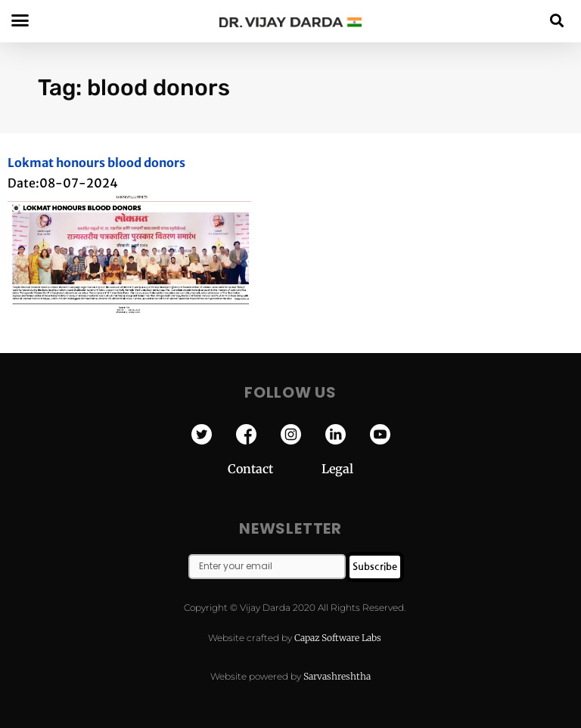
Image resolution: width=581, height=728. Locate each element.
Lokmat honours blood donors (96, 163)
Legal (337, 469)
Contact (275, 469)
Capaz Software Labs (338, 638)
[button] (557, 20)
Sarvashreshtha (337, 676)
